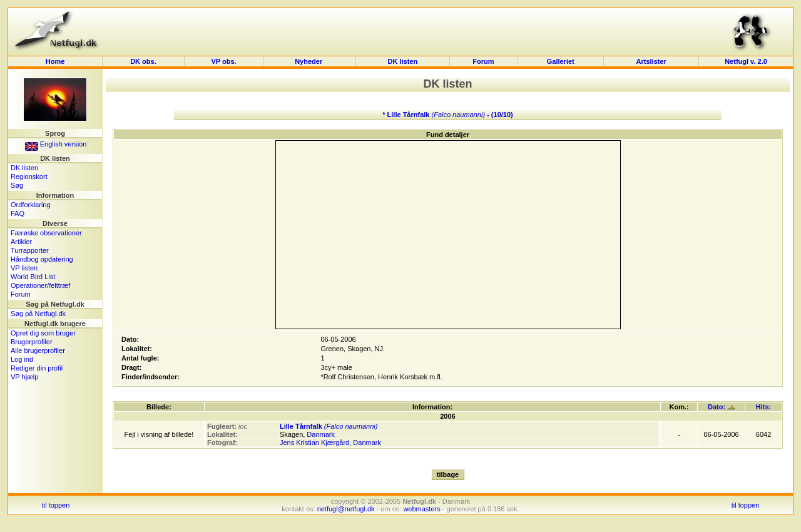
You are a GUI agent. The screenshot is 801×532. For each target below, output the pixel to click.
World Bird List (33, 277)
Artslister (651, 61)
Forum (483, 61)
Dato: (721, 407)
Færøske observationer (46, 233)
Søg (17, 185)
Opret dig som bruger (43, 333)
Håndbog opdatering (42, 259)
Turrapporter (30, 250)
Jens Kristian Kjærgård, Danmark (330, 442)
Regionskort (29, 176)
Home (55, 61)
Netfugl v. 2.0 (746, 61)
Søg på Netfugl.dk (38, 314)
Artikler (21, 242)
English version (56, 144)
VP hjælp (24, 377)
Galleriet (561, 61)
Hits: (763, 407)
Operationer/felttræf (40, 285)
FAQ (18, 213)
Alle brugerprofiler (38, 350)
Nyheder (309, 61)
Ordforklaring (31, 205)
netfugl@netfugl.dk (346, 509)
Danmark (321, 434)
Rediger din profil (37, 368)
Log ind (22, 359)
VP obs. (223, 61)
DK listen (403, 61)
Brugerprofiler (32, 342)
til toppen (56, 505)
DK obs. (143, 61)
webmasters (421, 509)
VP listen (24, 268)
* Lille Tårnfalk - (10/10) (447, 115)
